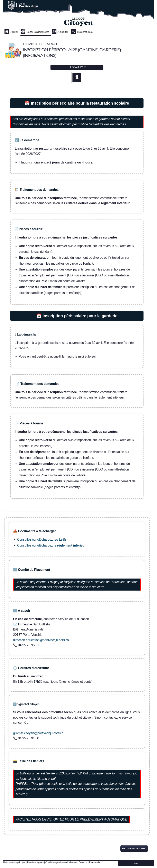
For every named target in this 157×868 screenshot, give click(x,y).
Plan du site (95, 862)
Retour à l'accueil (134, 848)
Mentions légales (35, 862)
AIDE (136, 864)
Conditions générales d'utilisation (61, 862)
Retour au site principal (14, 862)
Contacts (83, 862)
